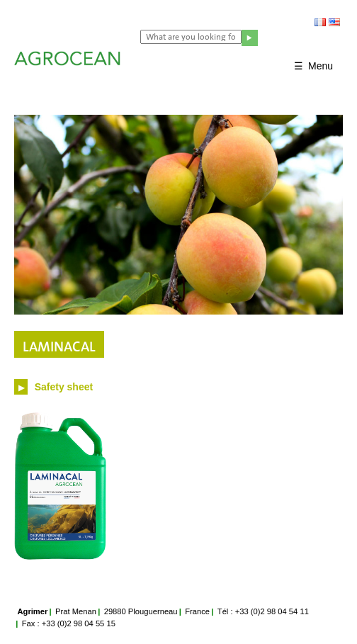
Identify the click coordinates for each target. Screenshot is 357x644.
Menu (321, 66)
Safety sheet (62, 387)
